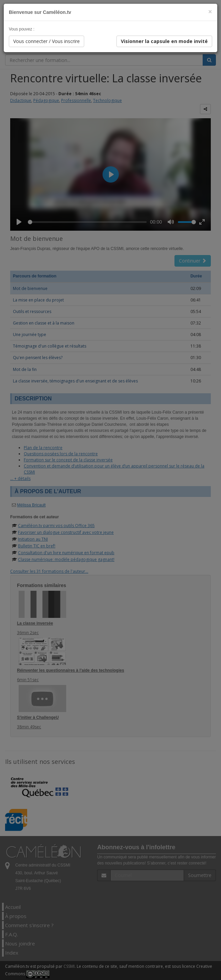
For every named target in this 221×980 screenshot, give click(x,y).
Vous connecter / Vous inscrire (47, 41)
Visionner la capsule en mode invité (164, 41)
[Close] (210, 12)
